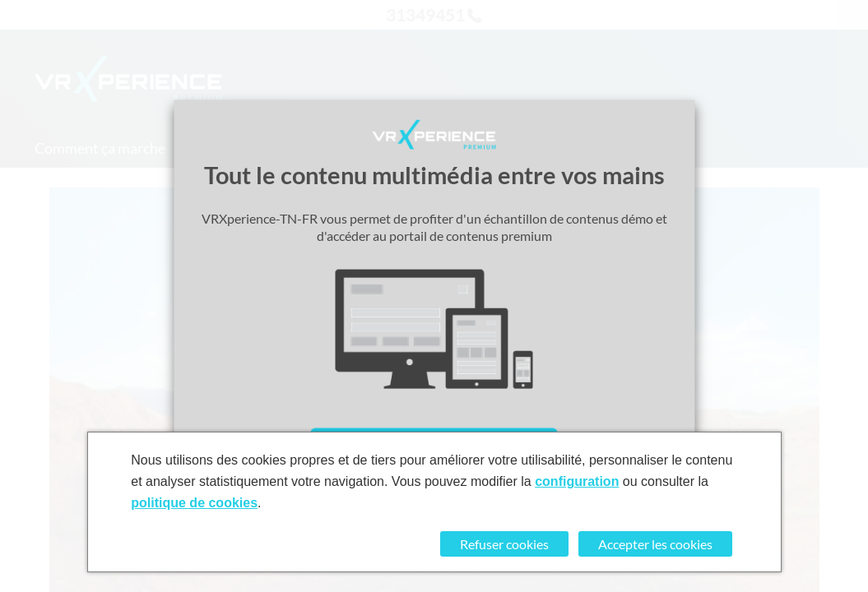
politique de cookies (194, 503)
